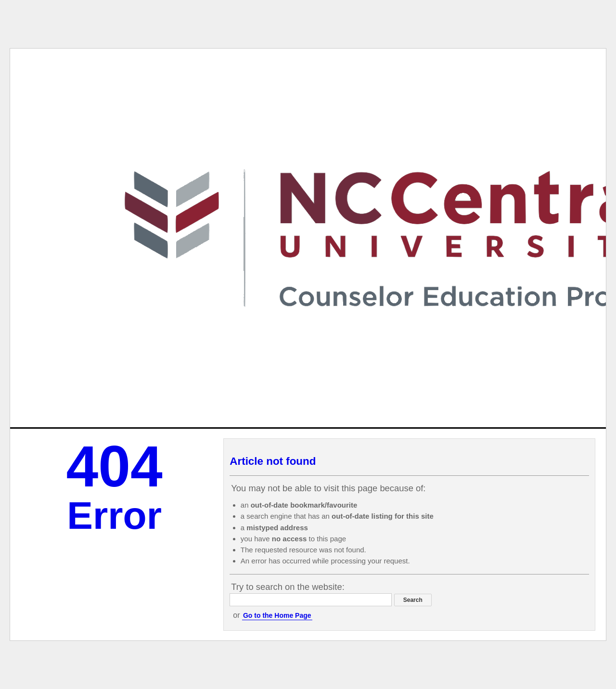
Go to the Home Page (277, 615)
